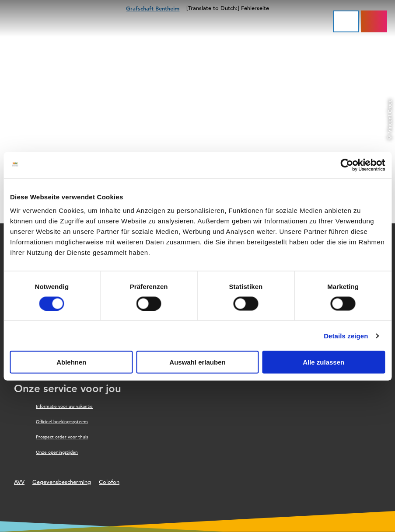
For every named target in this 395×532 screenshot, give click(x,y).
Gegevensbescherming (62, 482)
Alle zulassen (323, 362)
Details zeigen (346, 336)
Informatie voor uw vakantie (64, 406)
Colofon (109, 482)
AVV (19, 482)
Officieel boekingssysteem (62, 422)
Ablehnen (71, 362)
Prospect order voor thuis (62, 437)
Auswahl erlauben (197, 362)
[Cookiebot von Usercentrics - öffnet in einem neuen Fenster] (347, 165)
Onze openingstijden (57, 452)
